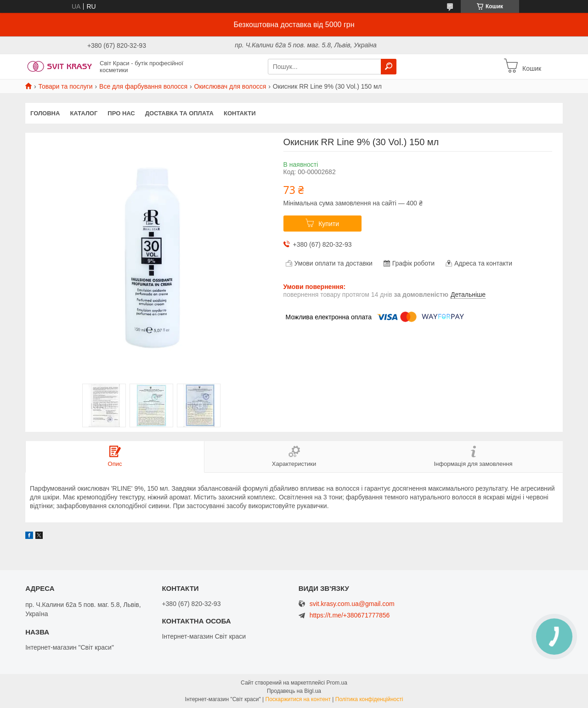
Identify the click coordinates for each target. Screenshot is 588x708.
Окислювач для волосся (230, 86)
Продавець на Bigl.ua (294, 691)
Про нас (121, 113)
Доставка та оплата (179, 113)
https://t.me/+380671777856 (350, 615)
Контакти (240, 113)
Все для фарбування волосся (143, 86)
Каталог (84, 113)
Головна (45, 113)
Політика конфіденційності (369, 699)
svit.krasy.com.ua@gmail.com (352, 604)
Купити (329, 224)
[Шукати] (389, 67)
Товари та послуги (65, 86)
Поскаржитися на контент (298, 699)
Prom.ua (337, 683)
